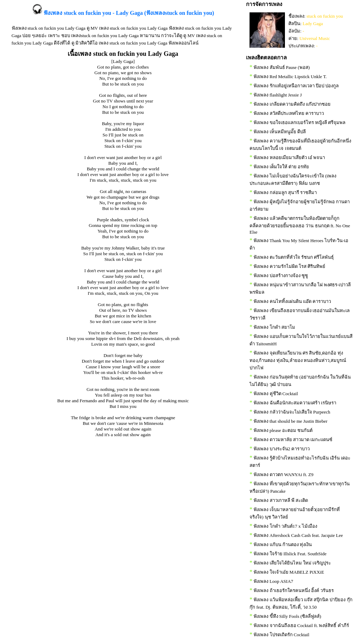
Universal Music (315, 38)
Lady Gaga (313, 24)
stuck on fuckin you (325, 16)
